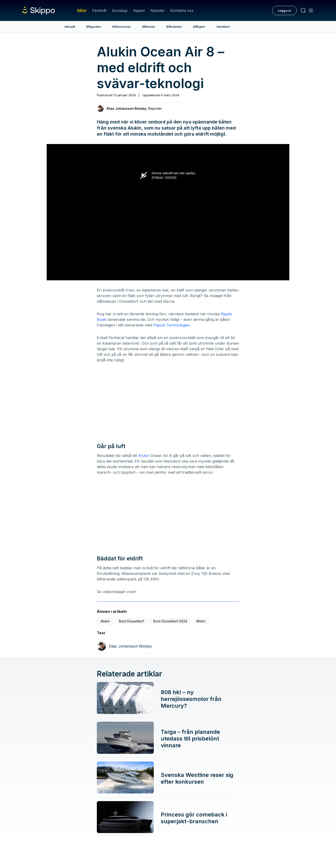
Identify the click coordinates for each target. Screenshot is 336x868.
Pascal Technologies (171, 325)
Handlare (223, 27)
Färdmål (99, 10)
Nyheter (158, 10)
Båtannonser (122, 27)
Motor (201, 621)
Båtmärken (174, 27)
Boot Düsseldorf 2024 (170, 621)
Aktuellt (70, 27)
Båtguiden (94, 27)
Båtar (82, 10)
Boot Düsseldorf (131, 621)
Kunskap (120, 10)
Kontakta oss (182, 10)
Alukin (143, 456)
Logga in (284, 10)
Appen (139, 10)
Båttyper (199, 27)
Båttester (149, 27)
